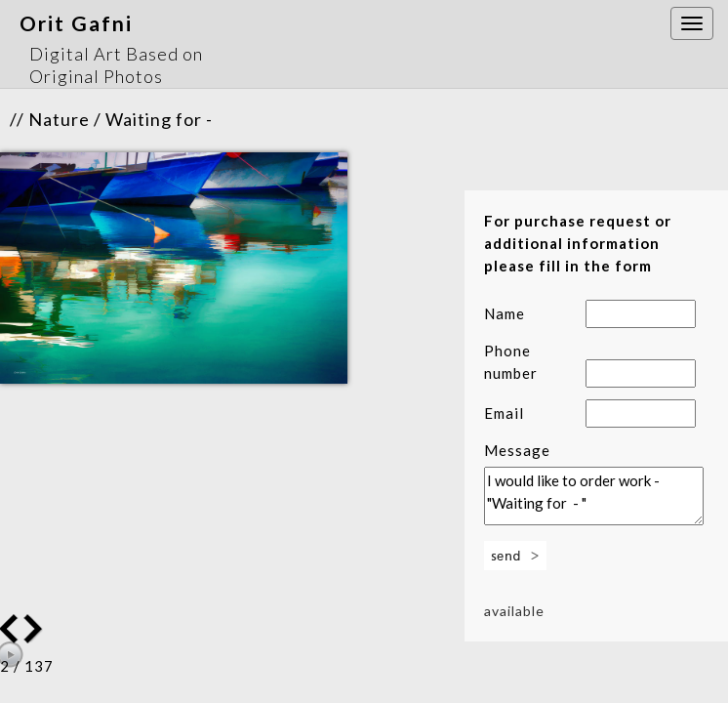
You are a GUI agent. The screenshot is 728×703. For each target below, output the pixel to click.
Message (517, 450)
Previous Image (35, 629)
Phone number (511, 362)
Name (505, 313)
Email (504, 413)
